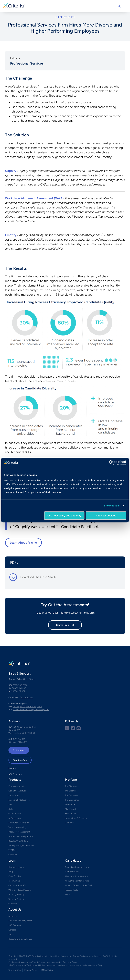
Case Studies (15, 876)
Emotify (11, 235)
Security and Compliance (20, 939)
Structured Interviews (19, 823)
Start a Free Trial (65, 625)
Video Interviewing (17, 827)
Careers (12, 930)
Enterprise (70, 804)
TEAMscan (13, 850)
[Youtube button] (79, 730)
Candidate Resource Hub (77, 867)
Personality (14, 795)
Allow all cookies (106, 516)
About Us (13, 916)
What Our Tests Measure (20, 890)
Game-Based (15, 814)
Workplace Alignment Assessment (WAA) (34, 198)
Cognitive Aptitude (17, 791)
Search (119, 6)
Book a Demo (19, 750)
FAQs (68, 895)
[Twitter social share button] (73, 730)
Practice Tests (72, 890)
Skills (11, 809)
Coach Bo (13, 855)
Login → (12, 768)
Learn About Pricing (23, 543)
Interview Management (19, 832)
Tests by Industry (16, 895)
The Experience (72, 800)
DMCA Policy (47, 970)
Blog (11, 872)
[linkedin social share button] (67, 730)
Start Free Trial (20, 760)
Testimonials (14, 881)
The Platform (71, 786)
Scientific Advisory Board (20, 921)
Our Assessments (17, 786)
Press (11, 934)
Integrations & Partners (76, 818)
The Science (71, 791)
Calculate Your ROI (17, 885)
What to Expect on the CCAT (78, 885)
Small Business (72, 814)
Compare (69, 823)
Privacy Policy (31, 970)
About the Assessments (76, 876)
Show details (112, 506)
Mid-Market (70, 809)
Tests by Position (16, 899)
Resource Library (16, 867)
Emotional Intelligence (19, 800)
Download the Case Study (38, 577)
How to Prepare (72, 872)
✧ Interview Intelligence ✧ (21, 836)
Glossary (13, 904)
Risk (10, 804)
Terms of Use (15, 970)
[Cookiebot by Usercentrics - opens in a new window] (111, 463)
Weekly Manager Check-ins (21, 846)
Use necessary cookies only (64, 516)
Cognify (11, 171)
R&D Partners (15, 925)
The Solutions (71, 795)
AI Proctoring (15, 818)
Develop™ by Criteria (18, 841)
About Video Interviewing (77, 881)
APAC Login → (15, 774)
